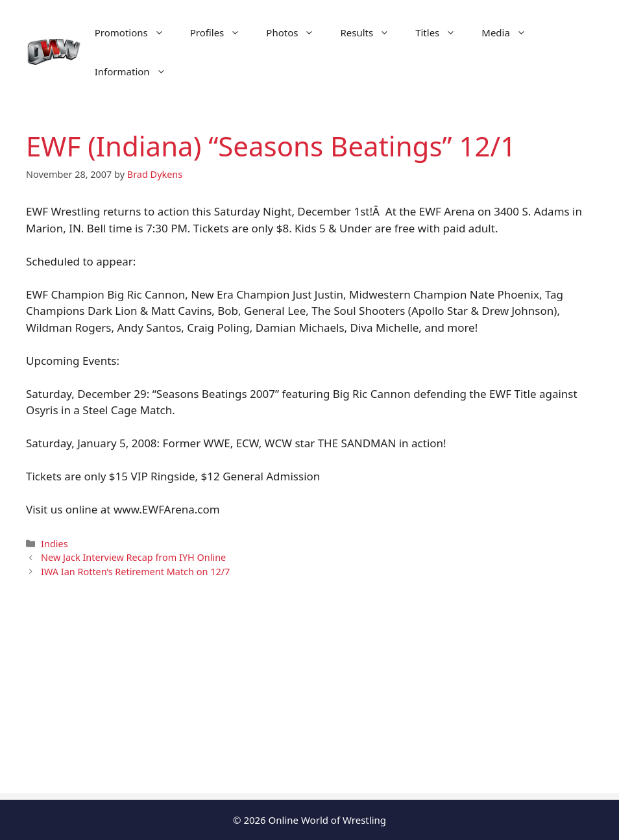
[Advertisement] (309, 702)
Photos (297, 32)
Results (371, 32)
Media (510, 32)
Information (137, 71)
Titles (442, 32)
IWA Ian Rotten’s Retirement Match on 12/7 (135, 572)
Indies (54, 544)
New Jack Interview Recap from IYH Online (133, 557)
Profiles (222, 32)
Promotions (136, 32)
